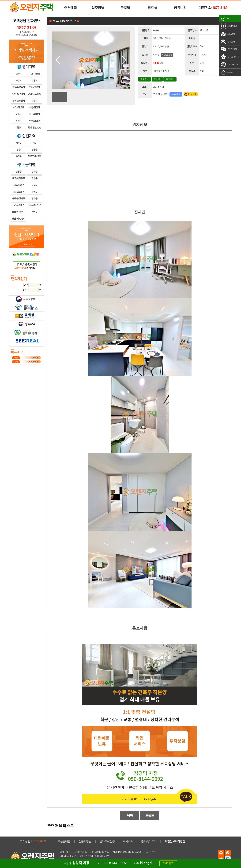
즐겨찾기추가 (230, 57)
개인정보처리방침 (175, 841)
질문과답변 (85, 841)
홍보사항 (170, 79)
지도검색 (228, 34)
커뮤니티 (180, 8)
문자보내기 (229, 49)
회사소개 (128, 841)
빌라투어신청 (107, 841)
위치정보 (145, 79)
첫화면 (227, 72)
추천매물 (70, 8)
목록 (130, 815)
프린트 (150, 815)
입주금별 (98, 8)
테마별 (153, 8)
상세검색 (228, 42)
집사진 (157, 79)
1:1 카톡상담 (229, 65)
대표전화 (213, 8)
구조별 (125, 8)
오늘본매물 (229, 26)
